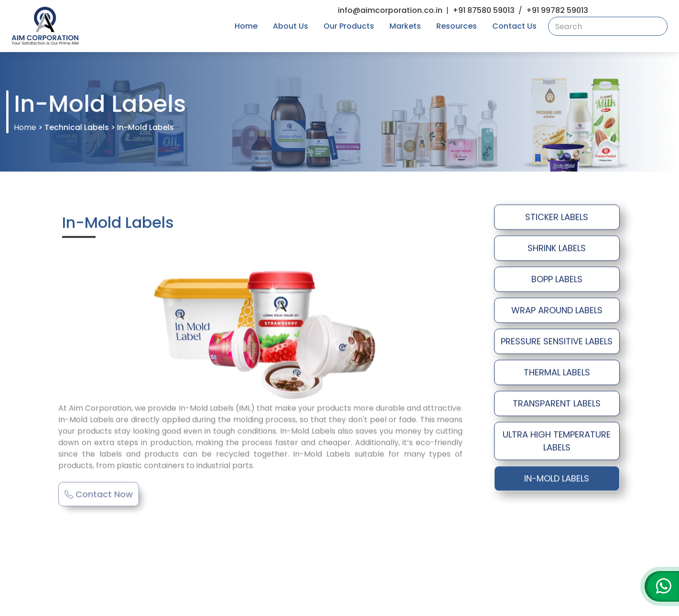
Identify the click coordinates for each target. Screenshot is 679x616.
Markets (405, 26)
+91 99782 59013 (557, 10)
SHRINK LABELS (557, 249)
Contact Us (514, 26)
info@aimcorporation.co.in (390, 10)
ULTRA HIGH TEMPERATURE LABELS (557, 442)
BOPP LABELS (557, 280)
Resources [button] (457, 26)
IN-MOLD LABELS (557, 480)
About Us (291, 26)
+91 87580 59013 (484, 10)
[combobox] (608, 26)
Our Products (349, 26)
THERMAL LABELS (557, 373)
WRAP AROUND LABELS (557, 311)
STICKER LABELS (557, 218)
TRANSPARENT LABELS (557, 405)
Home (246, 26)
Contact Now (99, 487)
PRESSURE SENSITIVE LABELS (557, 342)
